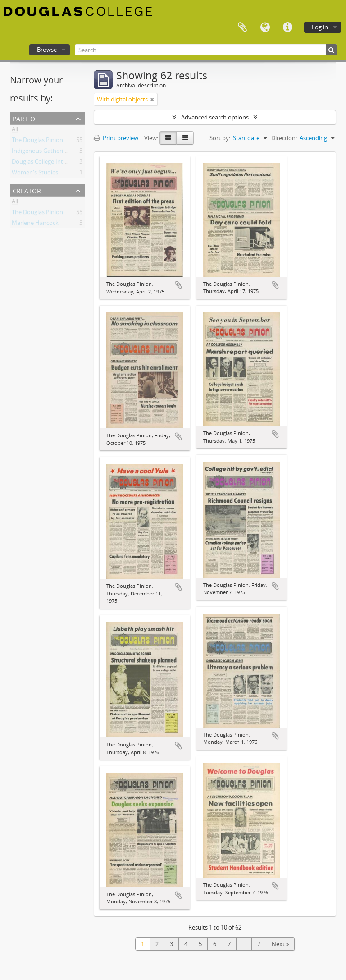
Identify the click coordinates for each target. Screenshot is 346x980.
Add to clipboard (178, 285)
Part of (25, 118)
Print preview (116, 138)
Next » (280, 944)
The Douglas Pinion (37, 142)
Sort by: (220, 138)
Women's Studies (35, 174)
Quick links (287, 27)
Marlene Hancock (35, 224)
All (15, 131)
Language (265, 27)
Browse (47, 50)
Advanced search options (215, 117)
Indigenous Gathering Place (48, 152)
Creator (27, 190)
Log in (320, 27)
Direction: (284, 138)
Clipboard (242, 27)
